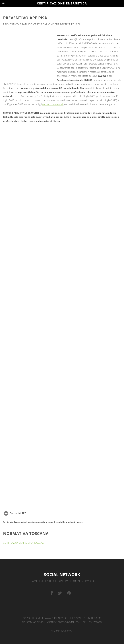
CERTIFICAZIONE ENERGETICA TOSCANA (23, 543)
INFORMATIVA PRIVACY (62, 631)
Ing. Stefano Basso (32, 622)
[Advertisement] (29, 55)
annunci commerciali (53, 104)
